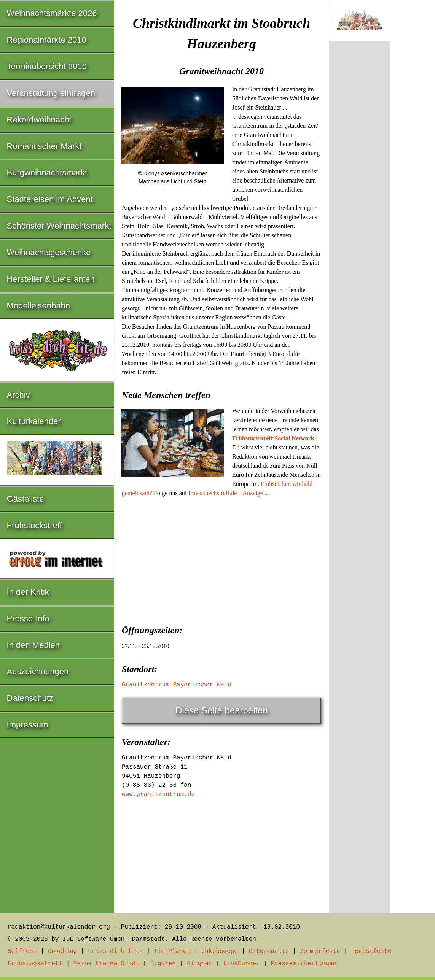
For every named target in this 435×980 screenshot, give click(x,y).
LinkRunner (242, 964)
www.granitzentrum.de (158, 794)
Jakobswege (220, 951)
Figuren (163, 964)
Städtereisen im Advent (50, 199)
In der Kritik (28, 592)
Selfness (22, 951)
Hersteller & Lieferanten (51, 279)
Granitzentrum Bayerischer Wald (177, 685)
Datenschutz (30, 698)
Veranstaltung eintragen (51, 93)
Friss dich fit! (115, 951)
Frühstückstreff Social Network (273, 438)
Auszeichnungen (38, 671)
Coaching (63, 951)
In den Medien (33, 645)
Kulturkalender (34, 421)
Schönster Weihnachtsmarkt (59, 226)
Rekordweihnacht (39, 120)
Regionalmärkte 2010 (47, 40)
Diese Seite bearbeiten (222, 710)
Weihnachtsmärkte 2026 (52, 13)
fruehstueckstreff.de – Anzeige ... (229, 493)
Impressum (28, 725)
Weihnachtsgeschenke (49, 252)
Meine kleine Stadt (106, 964)
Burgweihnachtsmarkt (47, 172)
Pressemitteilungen (304, 964)
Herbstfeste (371, 951)
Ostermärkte (269, 951)
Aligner (200, 964)
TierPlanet (172, 951)
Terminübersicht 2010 (47, 66)
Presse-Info (28, 619)
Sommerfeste (320, 951)
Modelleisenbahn (38, 306)
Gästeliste (25, 499)
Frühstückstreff (34, 525)
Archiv (18, 395)
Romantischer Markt (44, 146)
